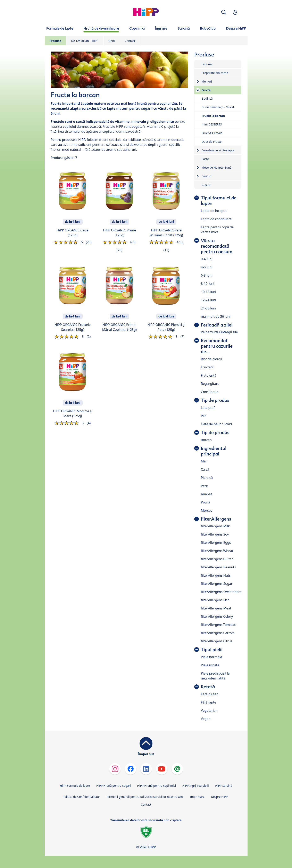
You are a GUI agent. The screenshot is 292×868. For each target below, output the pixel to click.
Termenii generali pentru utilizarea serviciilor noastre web (145, 797)
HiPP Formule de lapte (75, 786)
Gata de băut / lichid (216, 424)
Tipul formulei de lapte (219, 201)
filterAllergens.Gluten (217, 559)
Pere (204, 486)
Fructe (206, 90)
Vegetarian (209, 710)
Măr (204, 461)
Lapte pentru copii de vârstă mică (217, 230)
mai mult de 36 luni (216, 316)
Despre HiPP (219, 797)
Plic (203, 416)
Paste (205, 159)
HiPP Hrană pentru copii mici (157, 786)
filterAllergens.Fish (215, 600)
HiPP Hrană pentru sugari (114, 786)
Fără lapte (208, 702)
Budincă (207, 98)
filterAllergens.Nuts (216, 575)
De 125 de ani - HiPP (85, 41)
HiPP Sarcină (224, 786)
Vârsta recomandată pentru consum (217, 246)
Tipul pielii (212, 650)
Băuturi (206, 176)
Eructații (207, 367)
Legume (207, 64)
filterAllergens (216, 519)
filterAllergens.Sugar (217, 584)
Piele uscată (210, 665)
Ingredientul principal (214, 451)
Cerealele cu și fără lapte (218, 150)
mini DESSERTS (212, 124)
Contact (130, 41)
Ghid (112, 41)
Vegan (206, 719)
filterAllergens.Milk (215, 526)
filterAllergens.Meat (216, 608)
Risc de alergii (211, 359)
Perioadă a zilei (217, 325)
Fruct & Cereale (212, 133)
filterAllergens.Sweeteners (221, 592)
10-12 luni (208, 292)
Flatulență (208, 375)
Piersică (207, 478)
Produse (55, 41)
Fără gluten (210, 694)
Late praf (208, 408)
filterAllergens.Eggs (216, 543)
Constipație (210, 392)
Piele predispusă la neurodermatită (215, 676)
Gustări (206, 185)
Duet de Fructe (212, 142)
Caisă (205, 469)
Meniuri (207, 81)
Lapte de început (214, 211)
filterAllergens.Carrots (218, 633)
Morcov (207, 510)
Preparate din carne (215, 73)
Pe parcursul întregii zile (219, 332)
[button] (224, 12)
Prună (205, 502)
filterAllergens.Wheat (217, 551)
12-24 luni (208, 300)
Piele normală (211, 657)
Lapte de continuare (216, 219)
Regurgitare (210, 384)
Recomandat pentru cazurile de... (217, 346)
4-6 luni (207, 267)
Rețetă (208, 687)
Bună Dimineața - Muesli (218, 107)
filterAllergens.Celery (217, 616)
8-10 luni (207, 284)
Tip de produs (215, 400)
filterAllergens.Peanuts (218, 567)
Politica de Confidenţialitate (81, 797)
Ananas (207, 494)
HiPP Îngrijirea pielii (196, 786)
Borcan (206, 440)
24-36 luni (208, 308)
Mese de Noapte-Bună (216, 167)
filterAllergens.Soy (215, 534)
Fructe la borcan (213, 116)
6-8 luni (207, 275)
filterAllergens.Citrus (216, 641)
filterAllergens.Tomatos (219, 625)
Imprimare (197, 797)
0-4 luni (207, 259)
